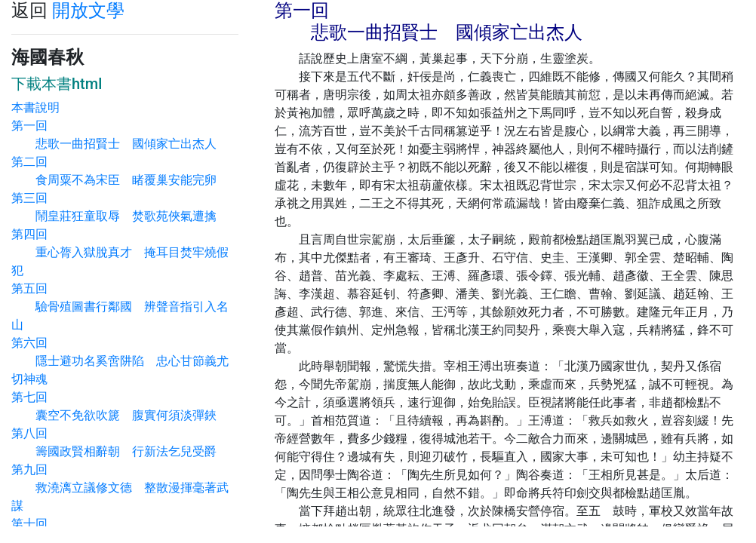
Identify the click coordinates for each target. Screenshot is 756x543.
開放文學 (88, 11)
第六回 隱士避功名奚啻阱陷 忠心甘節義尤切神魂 (120, 361)
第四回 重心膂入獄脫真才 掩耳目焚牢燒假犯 (120, 252)
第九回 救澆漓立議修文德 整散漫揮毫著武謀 (120, 488)
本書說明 (35, 107)
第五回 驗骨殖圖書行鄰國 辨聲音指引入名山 (120, 307)
